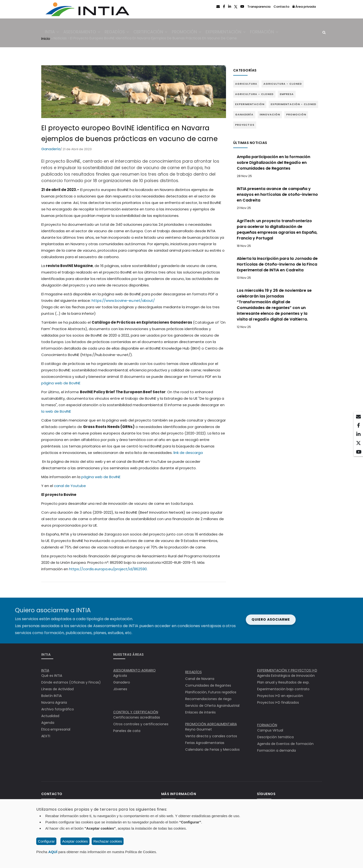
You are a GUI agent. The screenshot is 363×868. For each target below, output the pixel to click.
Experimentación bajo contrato (283, 689)
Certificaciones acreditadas (137, 717)
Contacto (281, 7)
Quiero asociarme (141, 619)
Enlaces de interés (200, 712)
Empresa (287, 94)
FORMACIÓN (267, 725)
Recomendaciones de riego (208, 699)
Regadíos (121, 33)
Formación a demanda (277, 750)
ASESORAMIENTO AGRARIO (134, 670)
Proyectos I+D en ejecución (280, 696)
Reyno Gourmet (199, 729)
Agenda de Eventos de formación (285, 744)
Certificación (157, 33)
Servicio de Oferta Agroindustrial (212, 706)
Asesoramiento (85, 33)
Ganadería (51, 149)
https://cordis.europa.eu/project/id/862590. (108, 569)
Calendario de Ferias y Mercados (212, 749)
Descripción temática (275, 737)
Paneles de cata (127, 731)
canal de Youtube (70, 486)
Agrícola (120, 676)
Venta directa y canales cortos (211, 736)
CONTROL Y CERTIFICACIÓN (136, 712)
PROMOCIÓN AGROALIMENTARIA (211, 724)
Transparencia (259, 7)
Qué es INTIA (52, 676)
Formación (275, 33)
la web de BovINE (56, 411)
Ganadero (122, 682)
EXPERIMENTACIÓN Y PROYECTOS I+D (287, 670)
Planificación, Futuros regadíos (211, 692)
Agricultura (246, 84)
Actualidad (50, 716)
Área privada (304, 7)
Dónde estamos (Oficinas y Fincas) (71, 682)
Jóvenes (120, 689)
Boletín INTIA (51, 696)
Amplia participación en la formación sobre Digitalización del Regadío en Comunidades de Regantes (274, 163)
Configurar (46, 841)
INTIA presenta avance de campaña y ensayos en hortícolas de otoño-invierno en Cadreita (277, 194)
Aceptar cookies (75, 841)
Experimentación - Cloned (293, 104)
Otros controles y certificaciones (141, 724)
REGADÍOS (193, 672)
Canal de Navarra (200, 679)
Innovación (270, 114)
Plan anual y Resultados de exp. (283, 682)
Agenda (48, 723)
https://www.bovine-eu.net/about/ (123, 300)
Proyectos (245, 125)
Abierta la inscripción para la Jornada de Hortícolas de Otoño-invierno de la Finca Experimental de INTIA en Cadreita (277, 264)
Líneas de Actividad (57, 689)
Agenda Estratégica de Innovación (286, 676)
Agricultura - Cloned (283, 84)
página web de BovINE (61, 383)
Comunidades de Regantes (208, 685)
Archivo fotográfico (58, 709)
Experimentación (235, 33)
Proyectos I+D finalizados (278, 702)
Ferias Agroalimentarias (205, 743)
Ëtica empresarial (56, 729)
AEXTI (46, 736)
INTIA (53, 33)
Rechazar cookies (108, 841)
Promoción (194, 33)
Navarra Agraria (54, 702)
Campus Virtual (270, 730)
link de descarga (188, 453)
